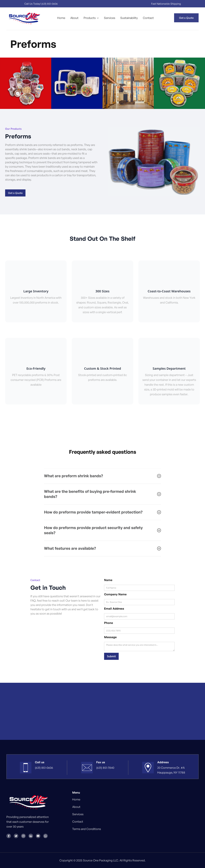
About (74, 18)
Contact (148, 18)
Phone (109, 623)
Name (108, 580)
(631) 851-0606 (50, 4)
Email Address (114, 608)
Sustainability (129, 18)
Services (110, 18)
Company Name (115, 594)
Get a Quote (186, 18)
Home (61, 18)
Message (110, 637)
